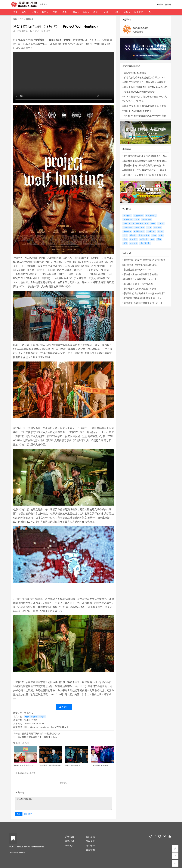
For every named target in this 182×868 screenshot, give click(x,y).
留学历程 (129, 293)
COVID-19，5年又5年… (135, 101)
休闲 (21, 19)
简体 (41, 4)
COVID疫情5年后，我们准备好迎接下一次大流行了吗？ (151, 97)
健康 (96, 12)
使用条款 (90, 837)
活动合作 (90, 846)
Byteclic (22, 853)
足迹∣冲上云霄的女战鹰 (141, 284)
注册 (168, 4)
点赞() (64, 707)
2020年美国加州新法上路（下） (149, 303)
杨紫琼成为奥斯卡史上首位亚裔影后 (39, 737)
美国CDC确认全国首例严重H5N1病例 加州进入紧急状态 (152, 116)
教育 (66, 12)
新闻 (25, 12)
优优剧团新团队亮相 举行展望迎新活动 (41, 734)
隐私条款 (90, 841)
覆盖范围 (90, 850)
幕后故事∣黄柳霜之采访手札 (144, 279)
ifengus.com (141, 28)
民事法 (128, 298)
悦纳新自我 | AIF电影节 (146, 265)
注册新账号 (28, 814)
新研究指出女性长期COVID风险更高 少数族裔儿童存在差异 (153, 106)
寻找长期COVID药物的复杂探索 (139, 92)
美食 (76, 12)
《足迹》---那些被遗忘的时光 (144, 274)
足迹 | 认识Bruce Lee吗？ (142, 270)
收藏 (17, 743)
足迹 (127, 270)
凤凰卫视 (139, 12)
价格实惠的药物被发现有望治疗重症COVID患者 (147, 78)
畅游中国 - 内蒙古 (133, 260)
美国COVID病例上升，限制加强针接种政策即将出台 (149, 82)
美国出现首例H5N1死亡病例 (138, 111)
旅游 (86, 12)
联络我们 (69, 841)
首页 (15, 19)
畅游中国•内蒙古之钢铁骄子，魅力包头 (162, 260)
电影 (27, 717)
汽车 (55, 12)
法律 (117, 12)
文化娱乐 (30, 19)
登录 (19, 814)
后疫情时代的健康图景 (135, 73)
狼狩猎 (34, 717)
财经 (127, 12)
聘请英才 (69, 846)
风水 (127, 289)
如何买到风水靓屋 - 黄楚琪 (143, 289)
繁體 (46, 4)
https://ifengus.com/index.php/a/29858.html (46, 727)
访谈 (35, 12)
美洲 (127, 156)
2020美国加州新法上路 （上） (147, 298)
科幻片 (42, 717)
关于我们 (69, 837)
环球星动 (129, 265)
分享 (26, 743)
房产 (45, 12)
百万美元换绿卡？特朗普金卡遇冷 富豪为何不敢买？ (156, 175)
